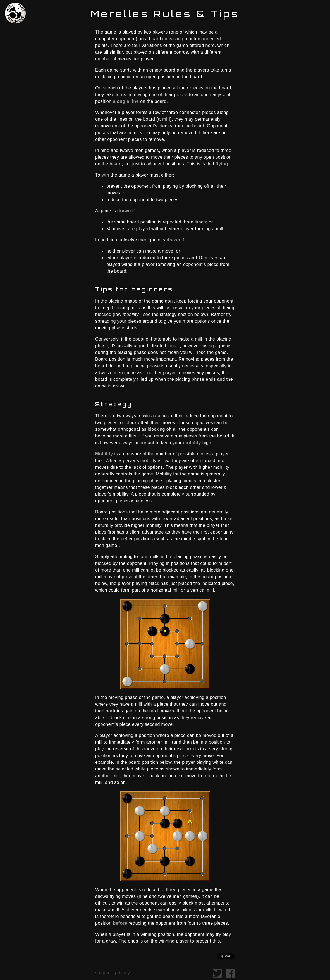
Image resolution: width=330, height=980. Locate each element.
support (103, 973)
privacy (122, 973)
